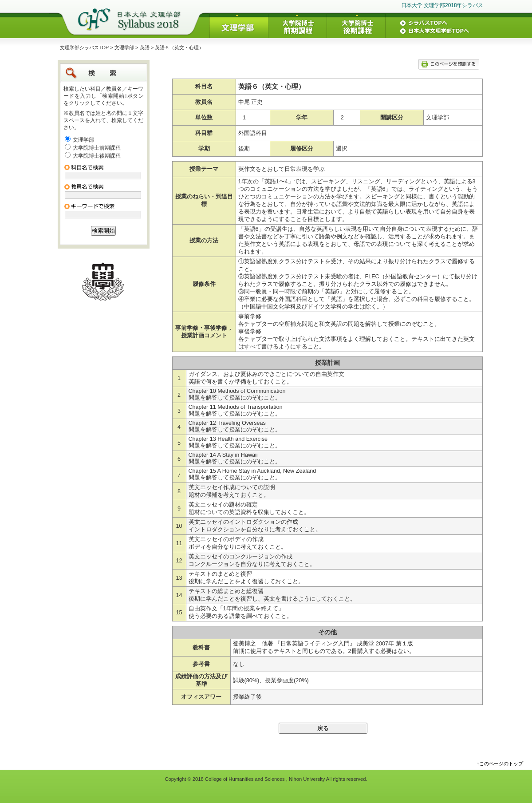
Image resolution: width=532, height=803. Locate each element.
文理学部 (124, 47)
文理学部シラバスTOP (85, 47)
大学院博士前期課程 (97, 148)
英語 (145, 47)
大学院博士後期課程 (97, 156)
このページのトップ (501, 763)
